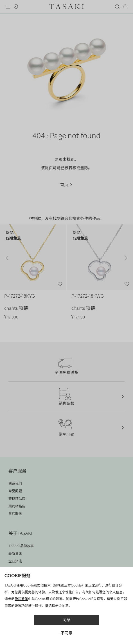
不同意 (67, 633)
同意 (67, 620)
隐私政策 (21, 599)
